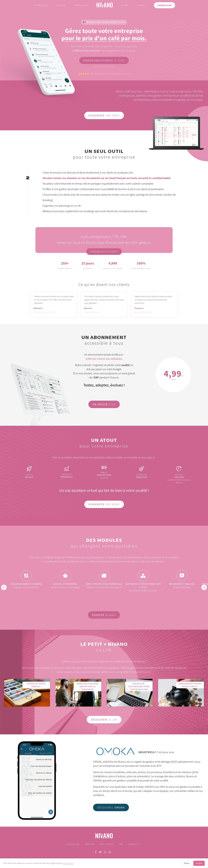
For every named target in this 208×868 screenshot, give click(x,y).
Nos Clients (107, 844)
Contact (141, 5)
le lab (106, 720)
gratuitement (106, 252)
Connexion (165, 5)
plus (106, 404)
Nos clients (82, 5)
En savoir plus (68, 863)
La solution (41, 5)
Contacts (134, 844)
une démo (106, 115)
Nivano (106, 615)
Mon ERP (61, 5)
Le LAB (124, 5)
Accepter (199, 863)
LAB (121, 844)
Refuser (187, 863)
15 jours (106, 61)
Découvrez (111, 807)
